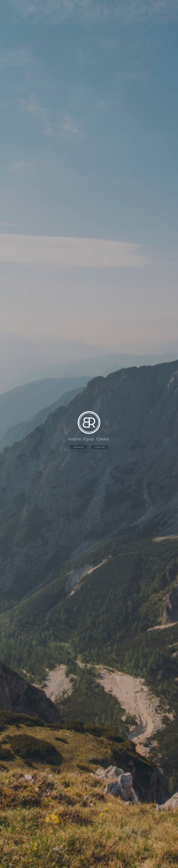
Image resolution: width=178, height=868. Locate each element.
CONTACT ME (100, 447)
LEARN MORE (78, 447)
